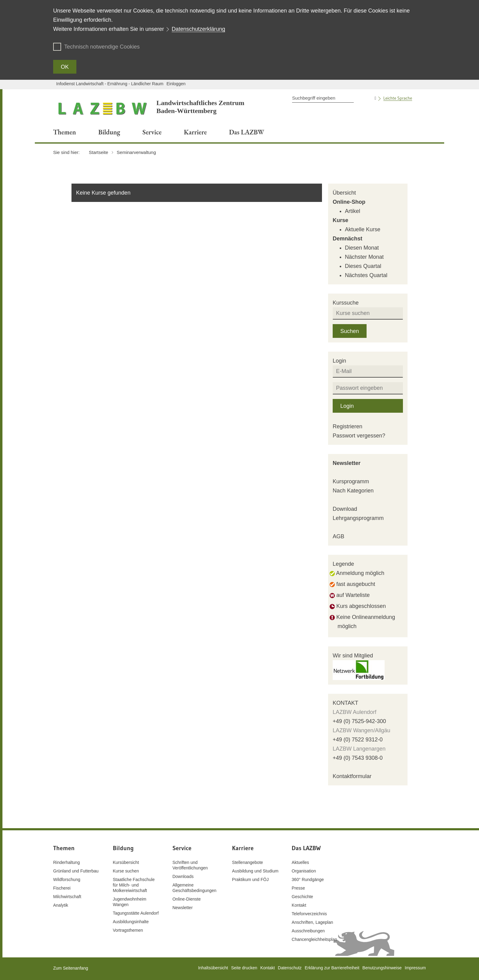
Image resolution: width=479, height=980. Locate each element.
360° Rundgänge (308, 879)
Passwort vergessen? (359, 436)
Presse (298, 888)
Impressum (415, 968)
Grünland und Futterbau (76, 871)
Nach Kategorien (353, 491)
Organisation (304, 871)
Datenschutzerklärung (198, 29)
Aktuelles (300, 862)
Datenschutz (290, 968)
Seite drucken (244, 968)
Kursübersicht (126, 862)
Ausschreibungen (308, 931)
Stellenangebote (248, 862)
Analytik (61, 905)
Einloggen (176, 84)
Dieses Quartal (363, 266)
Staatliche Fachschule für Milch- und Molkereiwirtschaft (134, 885)
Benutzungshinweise (382, 968)
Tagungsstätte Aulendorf (136, 913)
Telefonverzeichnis (309, 914)
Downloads (183, 876)
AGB (338, 536)
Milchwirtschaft (67, 897)
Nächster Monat (364, 257)
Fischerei (62, 888)
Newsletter (347, 463)
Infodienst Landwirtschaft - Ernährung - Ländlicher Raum (110, 84)
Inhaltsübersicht (213, 968)
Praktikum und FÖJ (250, 879)
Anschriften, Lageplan (312, 922)
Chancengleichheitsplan (314, 939)
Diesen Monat (362, 248)
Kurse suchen (126, 871)
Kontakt (299, 905)
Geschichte (302, 897)
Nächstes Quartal (366, 275)
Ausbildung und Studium (255, 871)
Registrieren (347, 426)
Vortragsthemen (128, 930)
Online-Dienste (186, 899)
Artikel (353, 211)
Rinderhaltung (66, 862)
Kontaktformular (352, 776)
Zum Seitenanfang (71, 968)
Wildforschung (67, 879)
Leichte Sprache (398, 98)
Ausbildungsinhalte (131, 922)
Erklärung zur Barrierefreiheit (332, 968)
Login (347, 406)
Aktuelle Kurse (363, 229)
